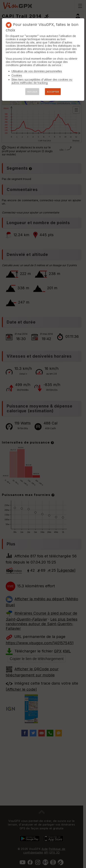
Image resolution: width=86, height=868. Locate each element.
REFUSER (32, 92)
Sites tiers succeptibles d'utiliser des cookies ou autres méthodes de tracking (42, 81)
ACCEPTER (53, 92)
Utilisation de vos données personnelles (37, 71)
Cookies (17, 75)
